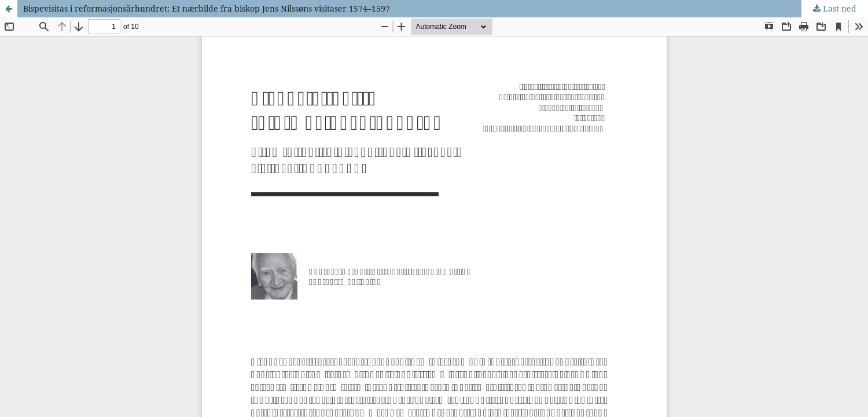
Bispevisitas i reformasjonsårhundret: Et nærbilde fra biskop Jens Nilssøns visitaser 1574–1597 (207, 8)
